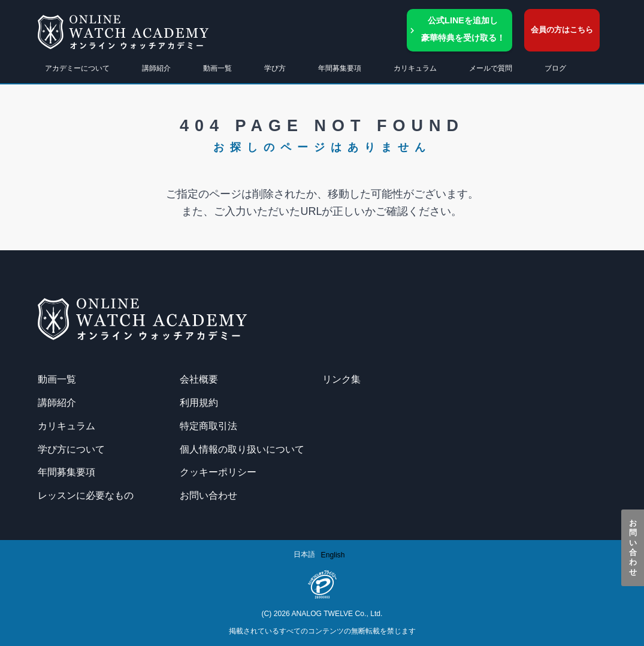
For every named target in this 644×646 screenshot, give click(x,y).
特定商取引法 (208, 426)
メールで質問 (491, 68)
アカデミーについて (77, 68)
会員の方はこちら (562, 30)
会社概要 (199, 379)
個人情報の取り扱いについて (242, 449)
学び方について (71, 449)
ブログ (555, 68)
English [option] (333, 555)
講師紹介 (156, 68)
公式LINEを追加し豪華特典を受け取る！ (463, 29)
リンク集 (341, 379)
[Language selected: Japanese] (322, 555)
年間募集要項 (340, 68)
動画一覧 (217, 68)
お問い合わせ (633, 548)
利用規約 (199, 402)
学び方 (275, 68)
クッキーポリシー (218, 472)
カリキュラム (66, 426)
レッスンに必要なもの (86, 495)
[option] (333, 555)
